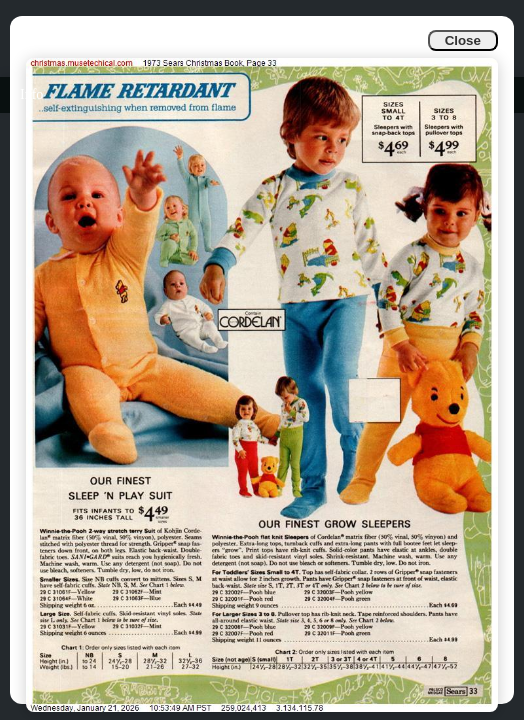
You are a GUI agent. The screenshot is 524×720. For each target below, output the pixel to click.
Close (463, 40)
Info (31, 94)
